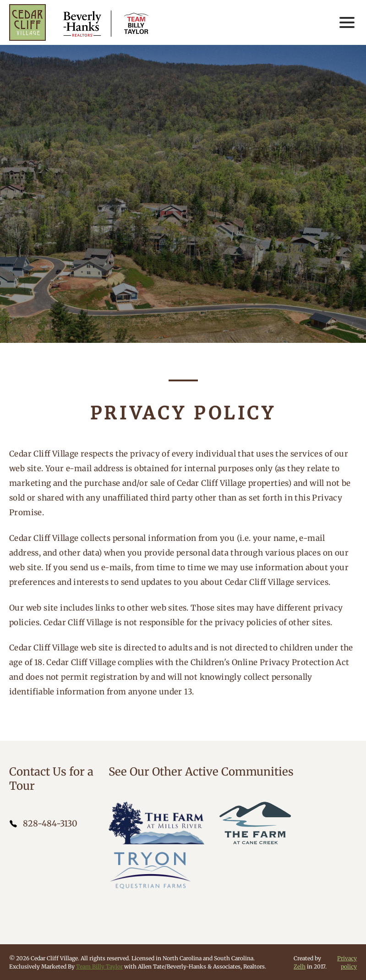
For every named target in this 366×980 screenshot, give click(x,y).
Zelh (300, 966)
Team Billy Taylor (99, 966)
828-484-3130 (50, 823)
